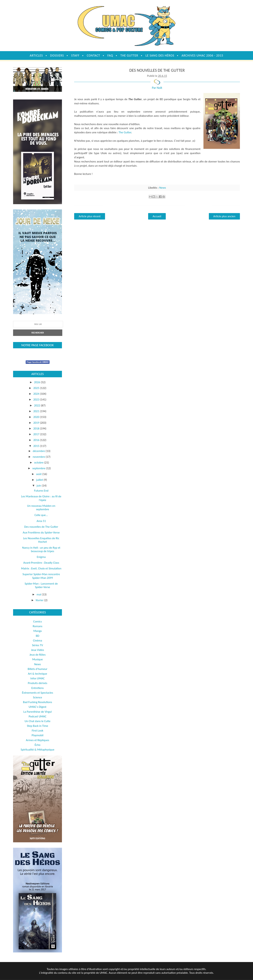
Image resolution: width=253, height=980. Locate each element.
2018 (37, 428)
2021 (37, 411)
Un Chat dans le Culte (38, 721)
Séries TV (38, 645)
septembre (39, 468)
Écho (37, 745)
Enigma (41, 557)
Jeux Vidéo (38, 650)
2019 (37, 423)
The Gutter (129, 55)
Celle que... (41, 515)
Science (38, 697)
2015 (37, 446)
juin (39, 486)
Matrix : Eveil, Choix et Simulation (41, 568)
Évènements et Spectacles (38, 693)
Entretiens (38, 688)
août (39, 474)
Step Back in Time (38, 726)
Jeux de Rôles (38, 655)
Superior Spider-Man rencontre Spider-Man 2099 (41, 576)
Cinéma (38, 641)
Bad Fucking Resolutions (38, 702)
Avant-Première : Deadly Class (41, 563)
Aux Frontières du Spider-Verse (41, 532)
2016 (37, 440)
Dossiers (57, 55)
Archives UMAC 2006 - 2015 (202, 55)
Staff (75, 55)
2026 (37, 382)
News (163, 188)
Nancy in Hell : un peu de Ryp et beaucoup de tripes (41, 549)
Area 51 (41, 521)
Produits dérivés (37, 683)
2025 (37, 388)
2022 (37, 405)
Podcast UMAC (38, 716)
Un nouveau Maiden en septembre (41, 508)
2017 (37, 434)
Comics (37, 621)
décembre (39, 451)
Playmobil (38, 735)
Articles (36, 55)
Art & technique (38, 674)
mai (39, 594)
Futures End (41, 491)
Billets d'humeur (38, 669)
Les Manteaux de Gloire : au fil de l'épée (41, 498)
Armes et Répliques (37, 740)
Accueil (157, 216)
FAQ (110, 55)
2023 (37, 400)
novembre (39, 457)
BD (38, 636)
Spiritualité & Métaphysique (38, 750)
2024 (37, 394)
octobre (39, 463)
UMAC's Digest (37, 707)
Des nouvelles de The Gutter (41, 527)
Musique (38, 659)
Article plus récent (90, 216)
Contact (93, 55)
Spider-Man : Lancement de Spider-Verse (41, 585)
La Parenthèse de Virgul (38, 712)
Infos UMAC (38, 678)
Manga (37, 631)
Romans (37, 626)
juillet (40, 480)
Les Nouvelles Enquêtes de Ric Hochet (41, 540)
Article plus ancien (224, 216)
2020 (37, 417)
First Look (38, 731)
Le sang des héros (160, 55)
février (40, 600)
